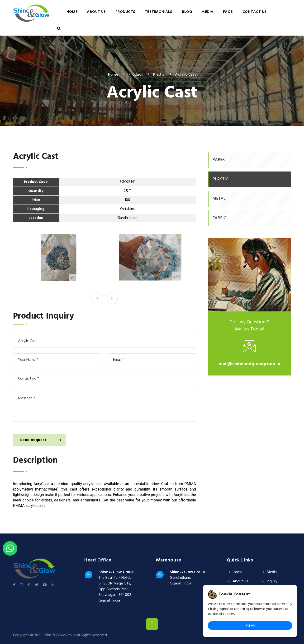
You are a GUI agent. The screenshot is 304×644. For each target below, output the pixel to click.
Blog (187, 12)
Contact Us (255, 12)
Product (136, 75)
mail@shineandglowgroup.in (249, 364)
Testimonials (159, 12)
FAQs (228, 12)
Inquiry (272, 581)
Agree (250, 625)
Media (207, 12)
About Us (96, 12)
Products (125, 12)
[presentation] (97, 298)
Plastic (159, 75)
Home (72, 12)
